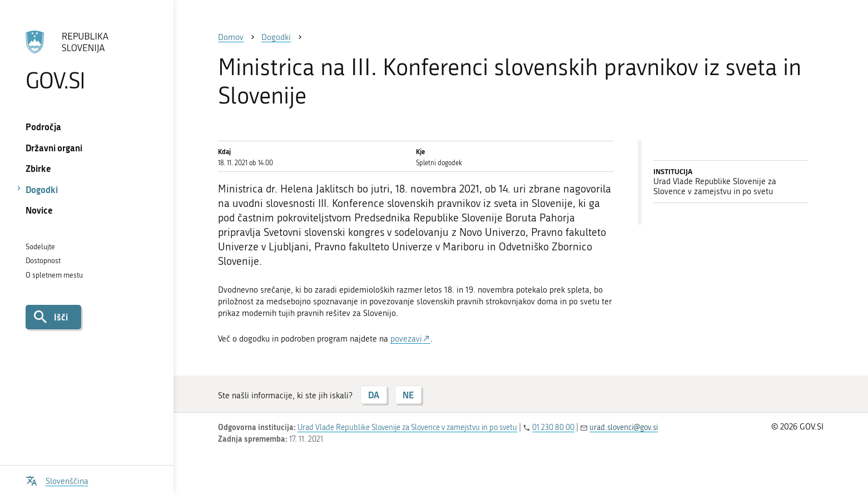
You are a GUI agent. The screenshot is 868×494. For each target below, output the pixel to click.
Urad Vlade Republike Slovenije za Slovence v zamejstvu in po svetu (407, 428)
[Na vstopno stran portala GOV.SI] (87, 61)
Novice (39, 210)
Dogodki (42, 189)
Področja (43, 127)
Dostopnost (43, 261)
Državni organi (54, 148)
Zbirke (38, 168)
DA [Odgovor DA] (374, 395)
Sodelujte (40, 247)
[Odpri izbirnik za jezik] (57, 480)
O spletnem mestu (54, 275)
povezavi (406, 339)
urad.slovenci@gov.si (624, 428)
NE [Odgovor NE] (408, 395)
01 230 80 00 (553, 428)
